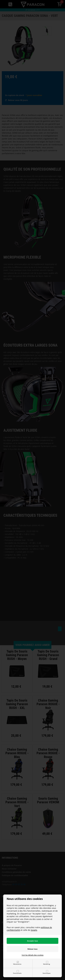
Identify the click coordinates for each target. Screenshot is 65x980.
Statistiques (47, 973)
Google (34, 930)
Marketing (47, 964)
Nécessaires (17, 964)
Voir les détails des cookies (33, 955)
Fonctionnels (17, 973)
